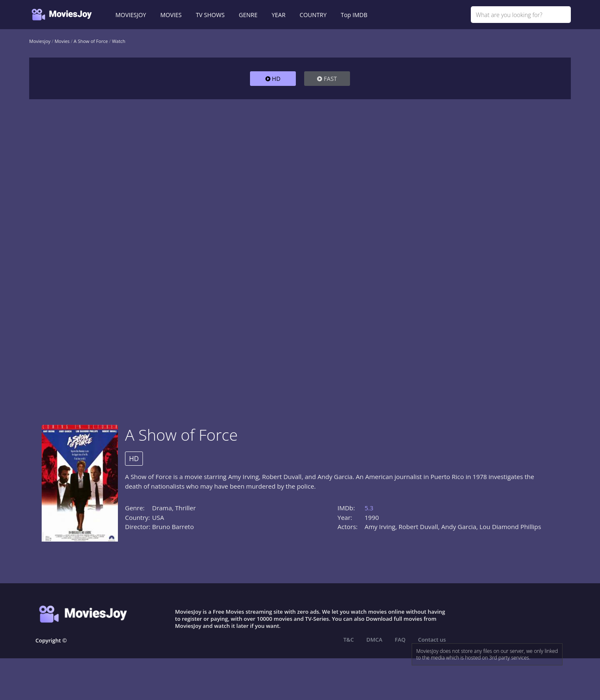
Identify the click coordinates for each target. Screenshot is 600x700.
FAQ (400, 640)
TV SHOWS (210, 15)
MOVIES (171, 15)
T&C (349, 640)
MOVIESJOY (131, 15)
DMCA (374, 640)
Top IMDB (354, 15)
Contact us (432, 640)
